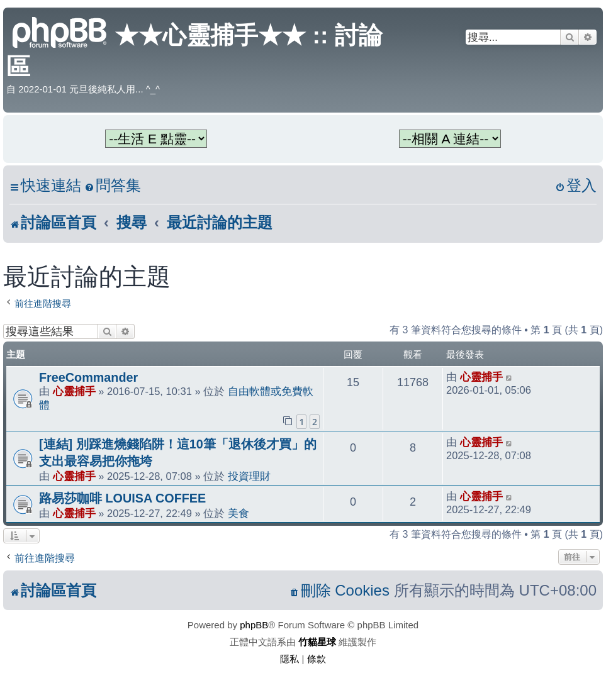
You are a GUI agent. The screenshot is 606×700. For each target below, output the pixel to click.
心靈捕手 (74, 391)
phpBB (254, 625)
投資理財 (249, 476)
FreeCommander (88, 377)
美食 (238, 513)
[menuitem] (113, 186)
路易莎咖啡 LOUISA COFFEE (122, 498)
